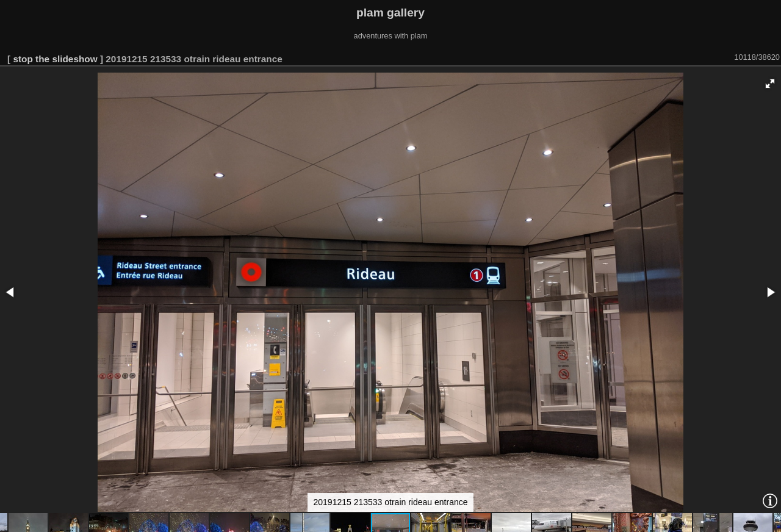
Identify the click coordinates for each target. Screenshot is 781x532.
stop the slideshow (55, 59)
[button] (770, 84)
